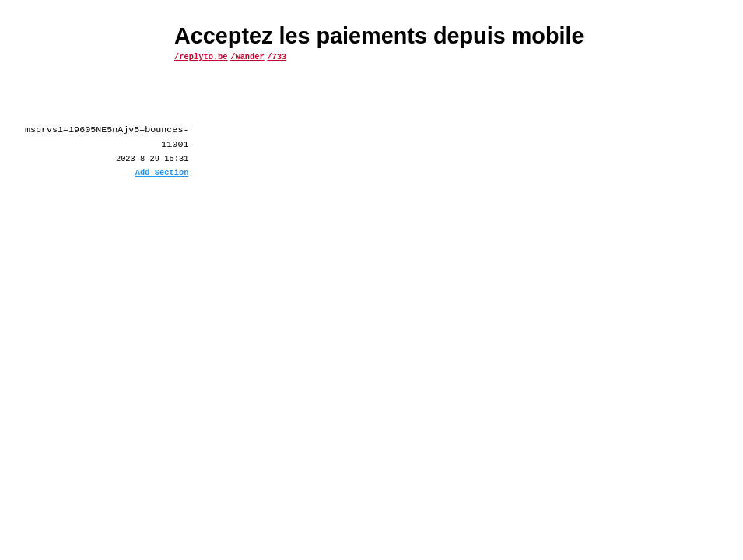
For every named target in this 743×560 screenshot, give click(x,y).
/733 (277, 56)
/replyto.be (201, 56)
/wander (247, 56)
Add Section (162, 173)
